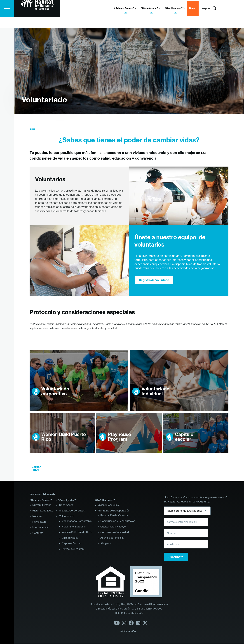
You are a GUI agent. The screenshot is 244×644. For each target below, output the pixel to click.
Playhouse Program (119, 437)
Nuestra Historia (42, 505)
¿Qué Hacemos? (105, 500)
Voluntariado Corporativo (77, 521)
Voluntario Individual (74, 527)
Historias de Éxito (43, 511)
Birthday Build (70, 538)
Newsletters (39, 522)
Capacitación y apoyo (113, 527)
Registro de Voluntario (154, 280)
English (206, 20)
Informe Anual (40, 527)
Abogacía (106, 543)
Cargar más (36, 468)
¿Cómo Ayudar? (66, 500)
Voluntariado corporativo (55, 391)
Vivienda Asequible (109, 505)
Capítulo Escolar (72, 543)
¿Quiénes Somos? (41, 500)
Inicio (32, 129)
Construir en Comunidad (115, 532)
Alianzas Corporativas (72, 511)
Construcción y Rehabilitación (118, 521)
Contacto (38, 533)
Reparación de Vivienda (114, 516)
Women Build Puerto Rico (64, 437)
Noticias (37, 516)
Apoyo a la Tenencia (112, 538)
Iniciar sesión (128, 631)
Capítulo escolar (184, 437)
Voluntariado (44, 100)
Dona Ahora (66, 505)
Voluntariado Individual (155, 391)
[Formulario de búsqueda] (214, 20)
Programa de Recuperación (114, 511)
